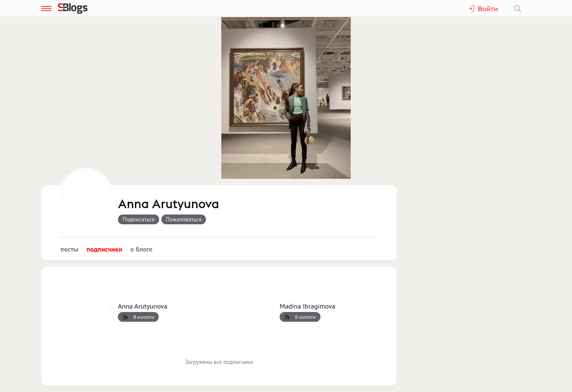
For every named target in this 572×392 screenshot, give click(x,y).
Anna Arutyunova (169, 204)
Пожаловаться (184, 219)
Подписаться (139, 219)
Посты (69, 249)
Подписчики (104, 249)
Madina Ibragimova (307, 306)
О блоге (141, 249)
